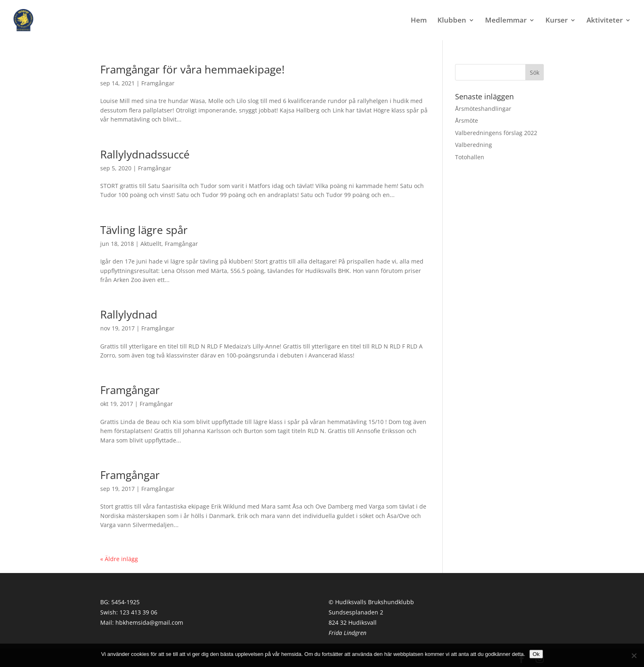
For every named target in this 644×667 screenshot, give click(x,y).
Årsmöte (467, 120)
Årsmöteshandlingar (483, 109)
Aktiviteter (605, 21)
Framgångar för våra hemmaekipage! (192, 69)
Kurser (557, 21)
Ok (536, 654)
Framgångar (158, 83)
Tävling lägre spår (144, 230)
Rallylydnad (129, 314)
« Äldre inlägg (119, 559)
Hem (419, 21)
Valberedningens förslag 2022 (496, 133)
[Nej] (634, 656)
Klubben (452, 21)
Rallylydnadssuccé (145, 154)
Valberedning (474, 145)
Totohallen (470, 157)
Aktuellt (151, 244)
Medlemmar (506, 21)
